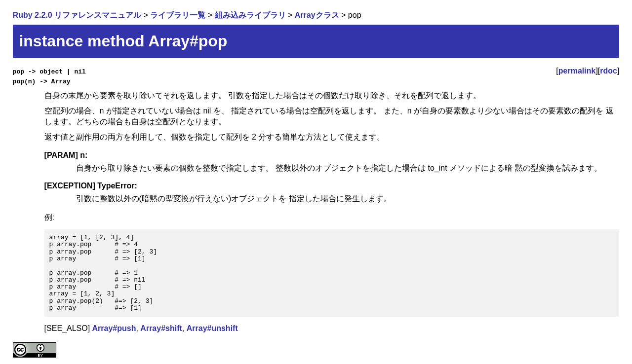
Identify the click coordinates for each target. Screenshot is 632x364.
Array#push (114, 328)
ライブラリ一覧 (178, 15)
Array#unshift (212, 328)
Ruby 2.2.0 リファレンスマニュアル (77, 15)
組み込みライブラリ (250, 15)
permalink (577, 71)
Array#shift (161, 328)
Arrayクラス (317, 15)
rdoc (609, 71)
